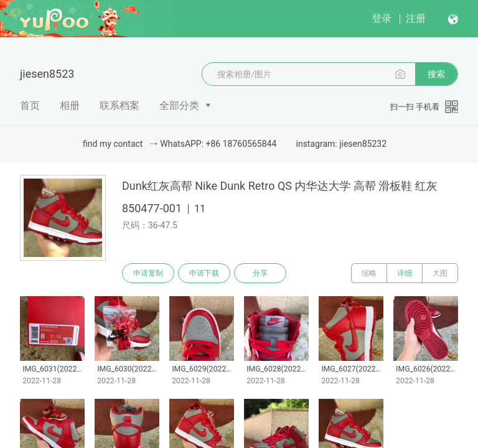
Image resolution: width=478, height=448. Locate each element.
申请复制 (148, 273)
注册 (416, 18)
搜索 (436, 74)
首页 (30, 105)
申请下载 (204, 273)
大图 (440, 273)
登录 (382, 18)
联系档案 (119, 105)
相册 (70, 105)
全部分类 (179, 105)
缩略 (369, 273)
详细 (405, 273)
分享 (260, 273)
